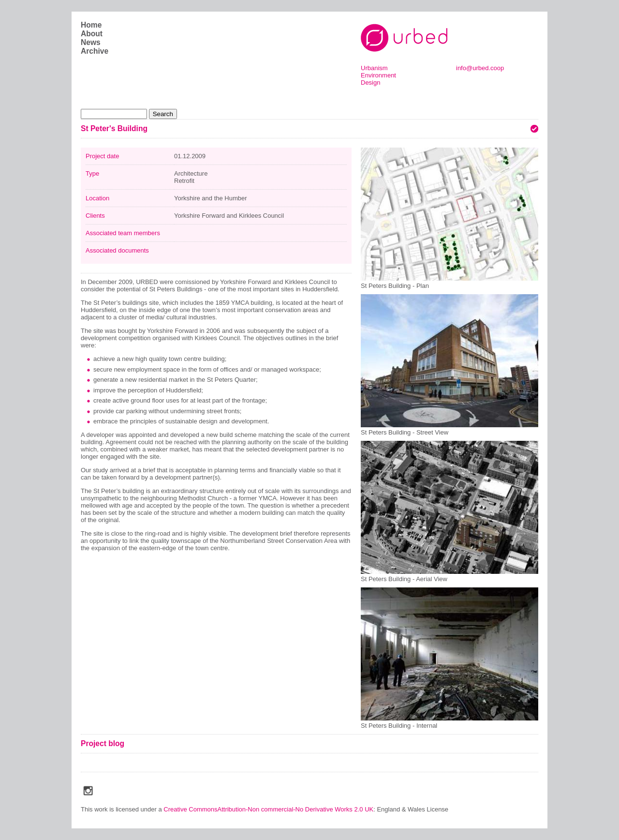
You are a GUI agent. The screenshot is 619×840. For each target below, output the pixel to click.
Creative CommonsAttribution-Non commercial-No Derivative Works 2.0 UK (268, 809)
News (91, 42)
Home (91, 25)
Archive (95, 51)
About (92, 34)
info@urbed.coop (480, 68)
